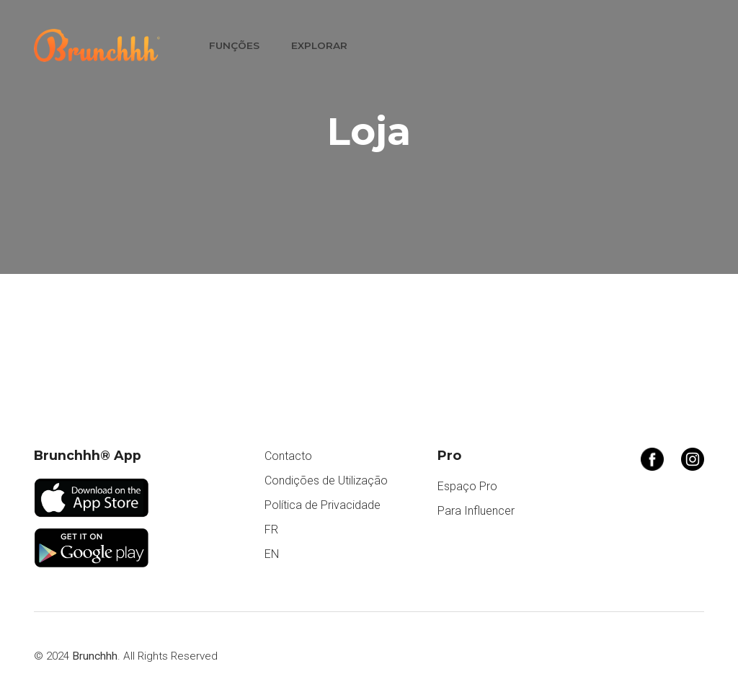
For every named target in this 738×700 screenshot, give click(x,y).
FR (271, 530)
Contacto (288, 456)
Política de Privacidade (323, 505)
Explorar (319, 45)
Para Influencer (476, 511)
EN (272, 554)
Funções (234, 45)
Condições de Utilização (326, 480)
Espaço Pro (467, 486)
